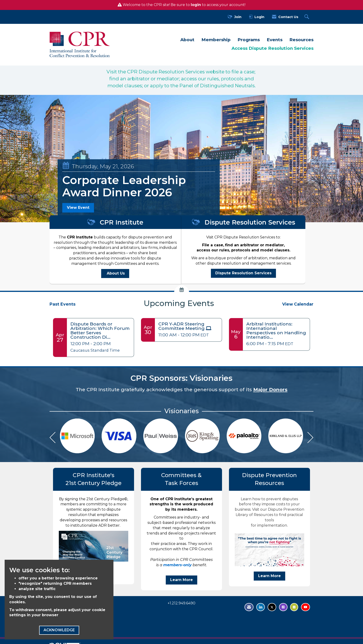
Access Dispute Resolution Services (272, 48)
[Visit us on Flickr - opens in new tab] (294, 607)
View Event (78, 208)
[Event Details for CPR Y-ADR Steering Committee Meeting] (188, 326)
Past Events (63, 304)
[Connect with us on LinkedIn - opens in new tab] (261, 607)
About (187, 40)
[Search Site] (307, 17)
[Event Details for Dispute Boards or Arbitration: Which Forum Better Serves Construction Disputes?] (100, 331)
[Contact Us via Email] (249, 607)
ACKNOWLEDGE (59, 630)
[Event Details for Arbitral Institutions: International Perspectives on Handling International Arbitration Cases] (276, 331)
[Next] (310, 438)
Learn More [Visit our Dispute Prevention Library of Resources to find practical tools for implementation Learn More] (269, 576)
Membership (216, 40)
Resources (301, 40)
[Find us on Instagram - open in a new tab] (283, 607)
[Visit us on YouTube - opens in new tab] (305, 607)
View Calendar (298, 304)
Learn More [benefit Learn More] (181, 580)
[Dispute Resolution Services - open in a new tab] (243, 273)
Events (275, 40)
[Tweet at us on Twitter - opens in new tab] (272, 607)
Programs (249, 40)
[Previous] (53, 438)
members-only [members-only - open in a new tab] (177, 565)
